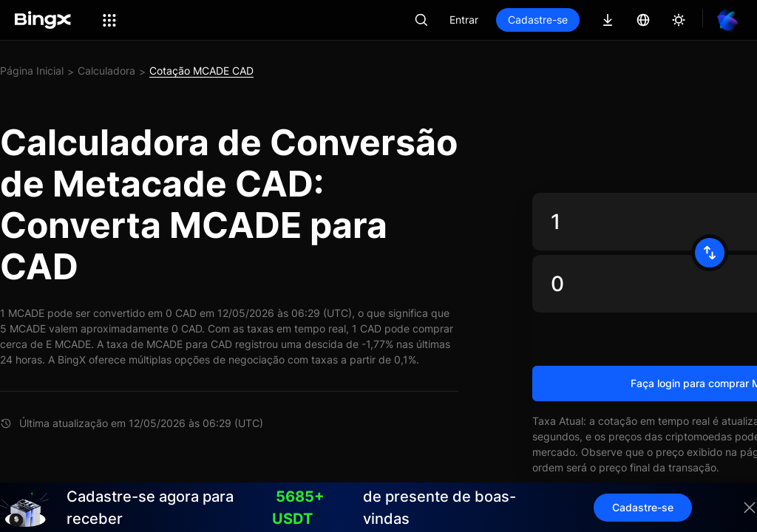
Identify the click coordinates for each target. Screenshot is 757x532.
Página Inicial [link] (32, 71)
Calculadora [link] (106, 71)
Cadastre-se (538, 20)
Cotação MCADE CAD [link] (201, 71)
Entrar (464, 20)
